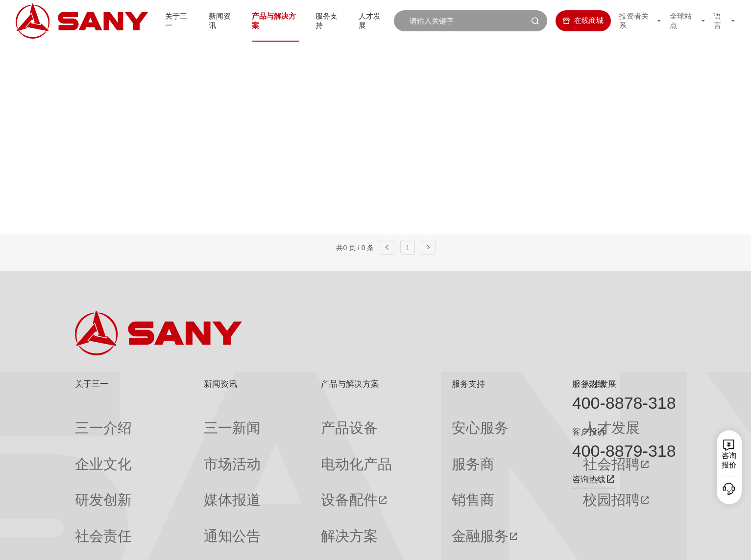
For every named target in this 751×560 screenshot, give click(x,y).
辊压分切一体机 (399, 96)
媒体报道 (184, 457)
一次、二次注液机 (196, 117)
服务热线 (589, 384)
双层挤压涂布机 (310, 96)
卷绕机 (556, 96)
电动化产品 (281, 438)
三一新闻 (184, 420)
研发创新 (90, 457)
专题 (177, 513)
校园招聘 (493, 457)
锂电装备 (116, 52)
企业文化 (90, 438)
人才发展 (372, 21)
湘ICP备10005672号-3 (207, 545)
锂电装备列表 (166, 52)
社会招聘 (493, 438)
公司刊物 (90, 513)
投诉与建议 (400, 513)
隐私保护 (588, 545)
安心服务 (396, 420)
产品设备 (278, 420)
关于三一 (166, 21)
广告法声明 (660, 545)
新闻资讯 (212, 21)
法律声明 (623, 545)
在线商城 (574, 21)
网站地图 (519, 545)
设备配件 (278, 457)
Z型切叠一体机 (485, 96)
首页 (80, 52)
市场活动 (184, 438)
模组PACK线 (363, 117)
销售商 (392, 457)
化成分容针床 (285, 117)
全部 (171, 96)
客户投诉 (589, 432)
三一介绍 (90, 420)
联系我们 (554, 545)
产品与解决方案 (269, 21)
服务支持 (326, 21)
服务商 (392, 438)
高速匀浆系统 (225, 96)
